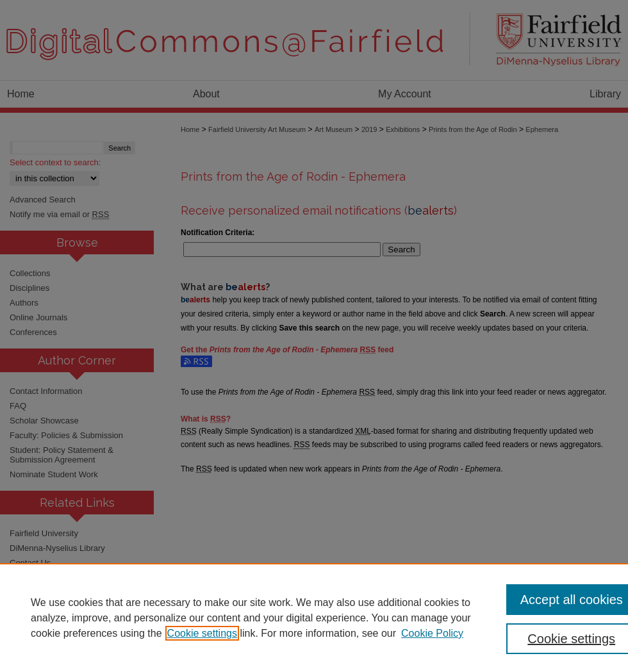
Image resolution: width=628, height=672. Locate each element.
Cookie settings (202, 633)
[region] (314, 618)
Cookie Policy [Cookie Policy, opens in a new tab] (432, 633)
